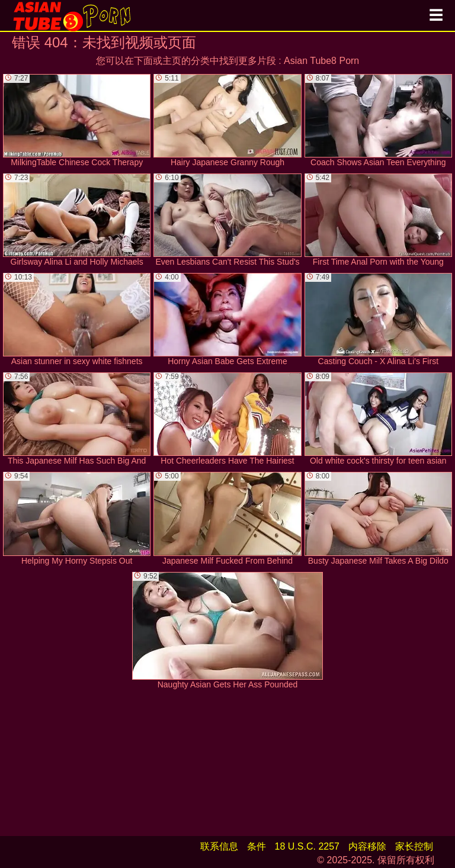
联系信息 (219, 846)
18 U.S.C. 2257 (307, 846)
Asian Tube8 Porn (321, 61)
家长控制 (414, 846)
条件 (257, 846)
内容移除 (367, 846)
